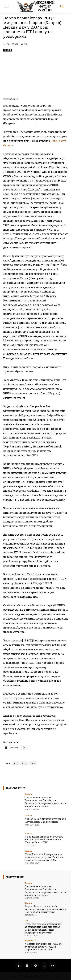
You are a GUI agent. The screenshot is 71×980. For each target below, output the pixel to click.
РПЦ (16, 763)
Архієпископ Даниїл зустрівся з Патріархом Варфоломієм (46, 820)
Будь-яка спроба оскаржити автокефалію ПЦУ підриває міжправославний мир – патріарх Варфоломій (43, 928)
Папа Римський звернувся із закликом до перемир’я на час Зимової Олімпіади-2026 (44, 857)
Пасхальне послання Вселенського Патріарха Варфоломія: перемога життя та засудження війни (45, 802)
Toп (26, 921)
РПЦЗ (24, 763)
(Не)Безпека (30, 940)
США (33, 763)
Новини (8, 50)
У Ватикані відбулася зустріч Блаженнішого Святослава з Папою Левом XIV (44, 839)
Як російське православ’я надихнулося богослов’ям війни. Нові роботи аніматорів (46, 909)
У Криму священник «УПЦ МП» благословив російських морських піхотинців (45, 947)
